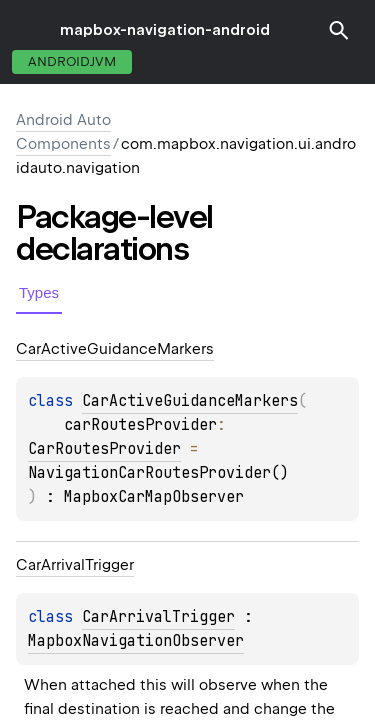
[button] (339, 30)
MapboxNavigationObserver (136, 641)
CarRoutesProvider (104, 449)
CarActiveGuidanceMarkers (190, 401)
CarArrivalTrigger (158, 617)
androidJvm (72, 61)
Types (39, 292)
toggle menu (30, 30)
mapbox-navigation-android (165, 30)
